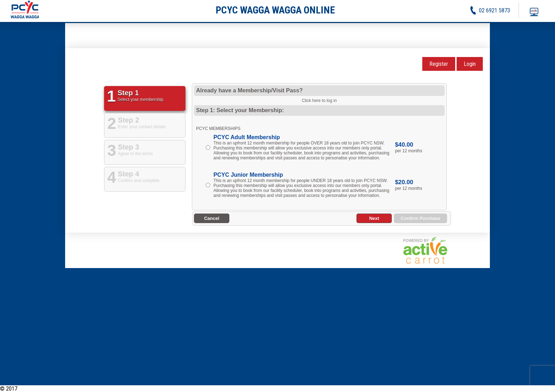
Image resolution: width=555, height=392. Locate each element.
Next (374, 218)
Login (470, 64)
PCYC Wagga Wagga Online (49, 389)
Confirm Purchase (420, 218)
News (459, 389)
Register (439, 64)
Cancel (212, 218)
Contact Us (543, 389)
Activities (480, 389)
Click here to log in (319, 101)
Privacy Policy (510, 389)
